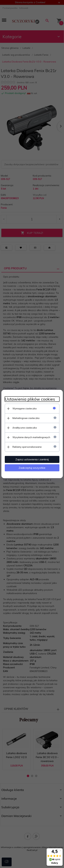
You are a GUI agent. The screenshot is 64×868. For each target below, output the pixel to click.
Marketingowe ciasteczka (26, 418)
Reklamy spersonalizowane (27, 447)
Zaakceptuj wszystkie (32, 468)
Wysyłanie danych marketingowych (31, 437)
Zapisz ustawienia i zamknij (32, 459)
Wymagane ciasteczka (24, 408)
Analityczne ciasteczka (25, 428)
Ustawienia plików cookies (30, 399)
